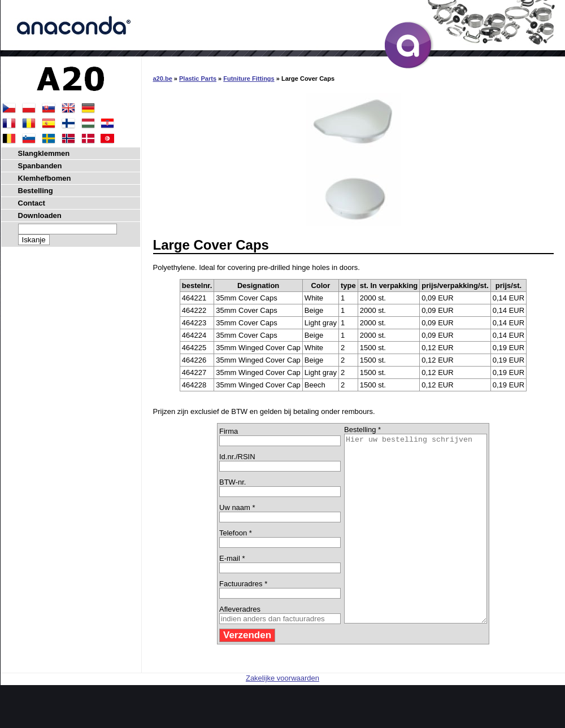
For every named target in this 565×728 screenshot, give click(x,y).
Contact (32, 203)
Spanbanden (40, 166)
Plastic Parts (198, 79)
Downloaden (40, 215)
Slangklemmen (44, 153)
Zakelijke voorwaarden (282, 715)
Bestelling (36, 191)
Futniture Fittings (249, 79)
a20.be (163, 79)
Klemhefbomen (45, 178)
